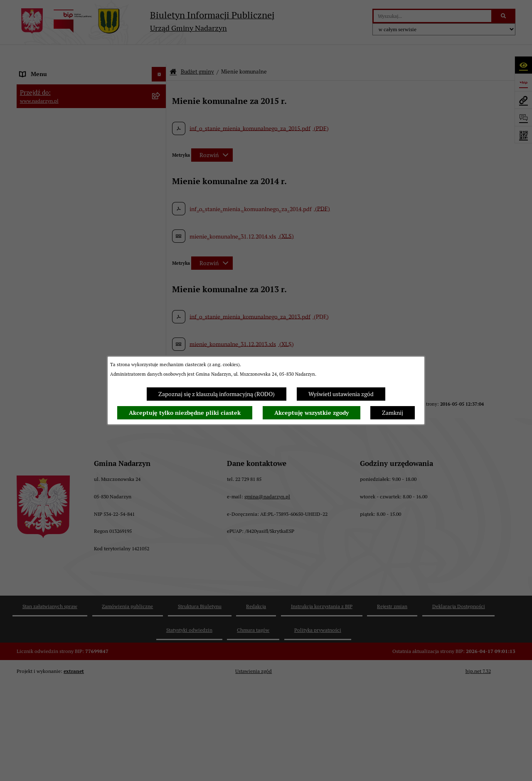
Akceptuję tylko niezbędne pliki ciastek (185, 413)
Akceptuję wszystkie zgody (312, 413)
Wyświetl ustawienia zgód (341, 394)
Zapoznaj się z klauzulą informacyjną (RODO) (217, 394)
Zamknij (393, 413)
